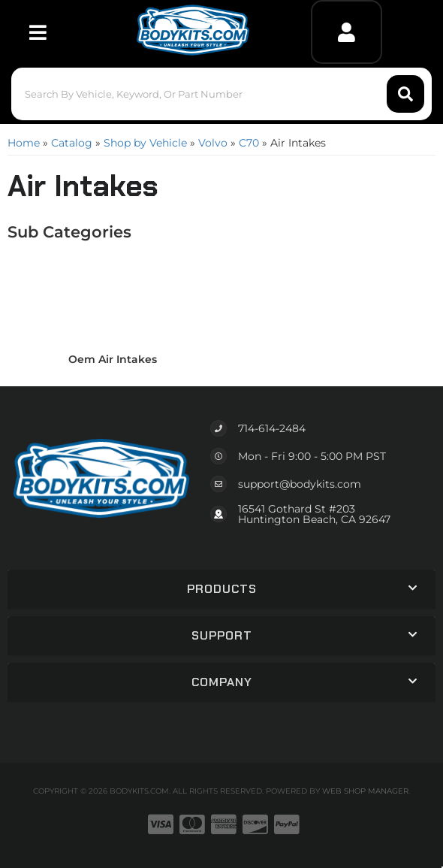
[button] (222, 94)
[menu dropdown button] (38, 32)
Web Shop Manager (365, 791)
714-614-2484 (272, 428)
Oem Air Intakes (113, 359)
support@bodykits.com (300, 484)
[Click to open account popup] (347, 32)
